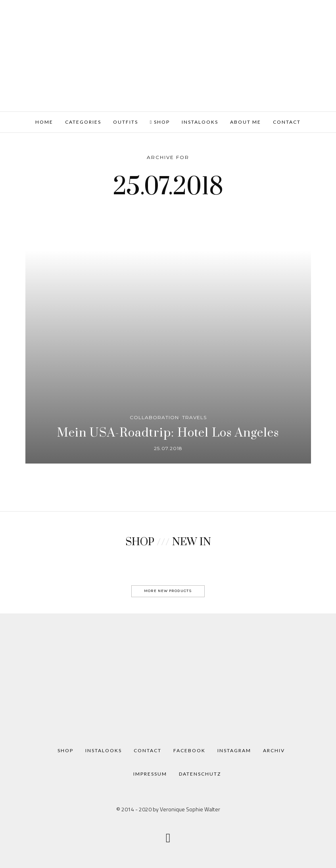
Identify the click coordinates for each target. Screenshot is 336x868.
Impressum (150, 774)
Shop (160, 122)
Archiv (274, 750)
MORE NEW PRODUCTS (168, 591)
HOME (44, 122)
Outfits (126, 122)
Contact (287, 122)
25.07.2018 (168, 448)
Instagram (234, 750)
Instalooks (200, 122)
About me (246, 122)
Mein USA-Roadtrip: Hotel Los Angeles (168, 433)
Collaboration (154, 417)
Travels (194, 417)
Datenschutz (200, 774)
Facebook (189, 750)
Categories (83, 122)
